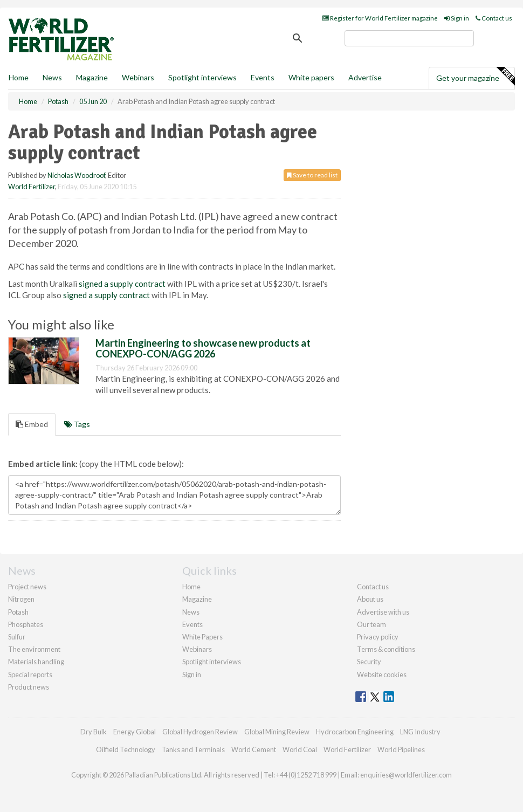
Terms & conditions (386, 649)
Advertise (365, 77)
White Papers (202, 637)
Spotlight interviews (202, 77)
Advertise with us (383, 612)
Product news (29, 687)
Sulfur (17, 637)
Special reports (30, 675)
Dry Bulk (94, 732)
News (191, 612)
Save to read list (312, 175)
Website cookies (382, 675)
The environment (34, 649)
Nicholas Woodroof (76, 175)
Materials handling (36, 662)
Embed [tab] (32, 424)
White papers (311, 77)
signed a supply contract (122, 284)
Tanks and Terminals (193, 749)
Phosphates (26, 624)
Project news (27, 587)
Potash (18, 612)
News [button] (52, 77)
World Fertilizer (32, 187)
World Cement (254, 749)
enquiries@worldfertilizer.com (406, 775)
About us (370, 599)
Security (369, 662)
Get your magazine (475, 77)
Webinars (138, 77)
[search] (409, 38)
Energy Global (135, 732)
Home (19, 77)
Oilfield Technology (126, 749)
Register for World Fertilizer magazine (380, 18)
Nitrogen (21, 599)
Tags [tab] (77, 424)
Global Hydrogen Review (200, 732)
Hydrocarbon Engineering (355, 732)
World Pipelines (401, 749)
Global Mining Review (277, 732)
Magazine (92, 77)
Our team (371, 624)
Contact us (494, 18)
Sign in (457, 18)
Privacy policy (378, 637)
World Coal (300, 749)
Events (263, 77)
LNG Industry (420, 732)
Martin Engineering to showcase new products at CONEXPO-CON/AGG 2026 (203, 348)
